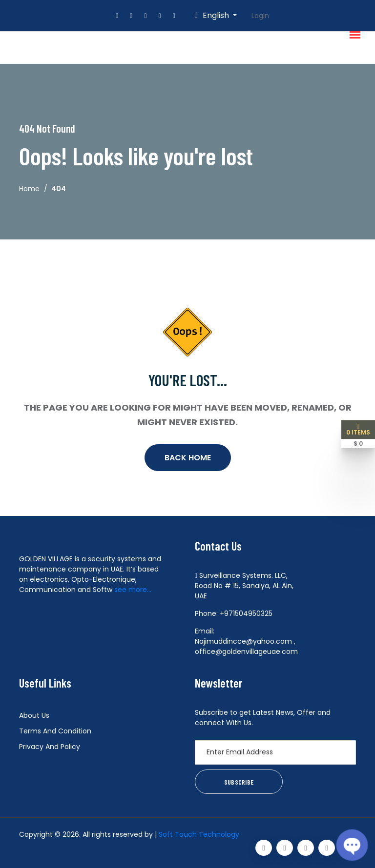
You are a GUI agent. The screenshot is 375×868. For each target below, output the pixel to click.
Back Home (188, 458)
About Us (34, 715)
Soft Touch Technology (199, 834)
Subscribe (239, 782)
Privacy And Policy (50, 747)
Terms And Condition (55, 731)
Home (29, 189)
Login (260, 16)
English (213, 15)
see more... (133, 590)
